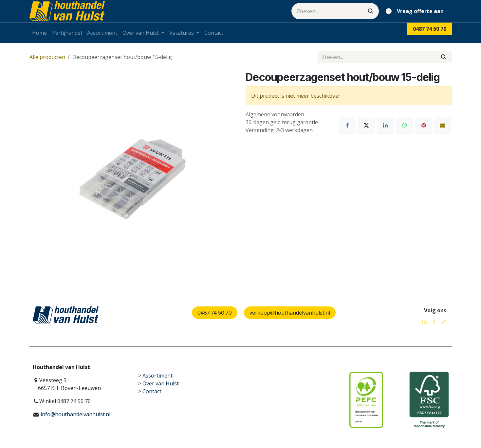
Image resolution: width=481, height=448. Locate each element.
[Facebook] (347, 125)
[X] (366, 125)
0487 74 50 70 (215, 313)
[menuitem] (39, 33)
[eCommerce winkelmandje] (416, 11)
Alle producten (47, 57)
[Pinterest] (424, 125)
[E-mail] (443, 125)
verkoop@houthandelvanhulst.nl (290, 313)
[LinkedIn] (385, 125)
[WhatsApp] (405, 125)
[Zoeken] (371, 11)
